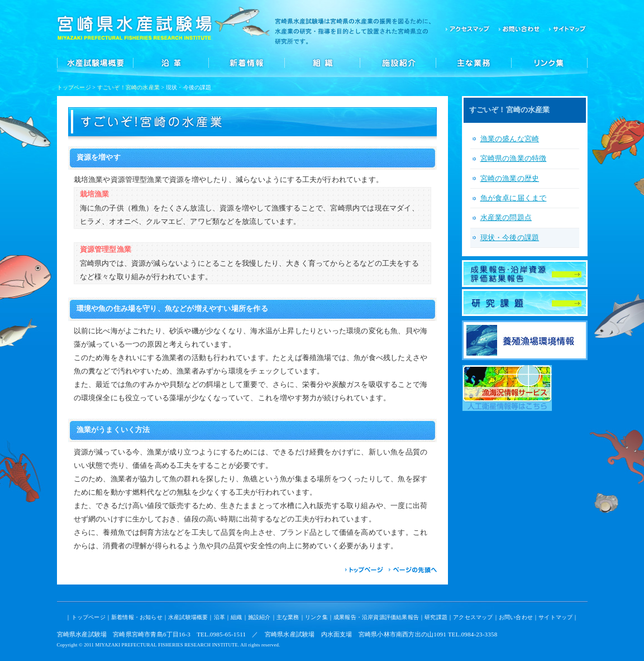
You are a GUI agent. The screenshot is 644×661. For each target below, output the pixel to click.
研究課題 (525, 303)
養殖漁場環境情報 (525, 340)
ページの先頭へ (413, 570)
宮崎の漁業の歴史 (510, 179)
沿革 (171, 62)
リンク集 (550, 62)
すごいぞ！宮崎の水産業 (128, 87)
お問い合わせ (519, 28)
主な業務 (474, 62)
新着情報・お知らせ (137, 617)
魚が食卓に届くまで (514, 198)
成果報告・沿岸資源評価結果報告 (376, 617)
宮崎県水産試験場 (135, 28)
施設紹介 (398, 62)
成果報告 (525, 274)
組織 (322, 62)
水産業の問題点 (506, 218)
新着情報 (246, 62)
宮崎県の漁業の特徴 (514, 159)
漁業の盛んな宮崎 (510, 139)
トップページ (74, 87)
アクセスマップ (468, 28)
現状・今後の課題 (510, 238)
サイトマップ (566, 28)
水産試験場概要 (95, 62)
